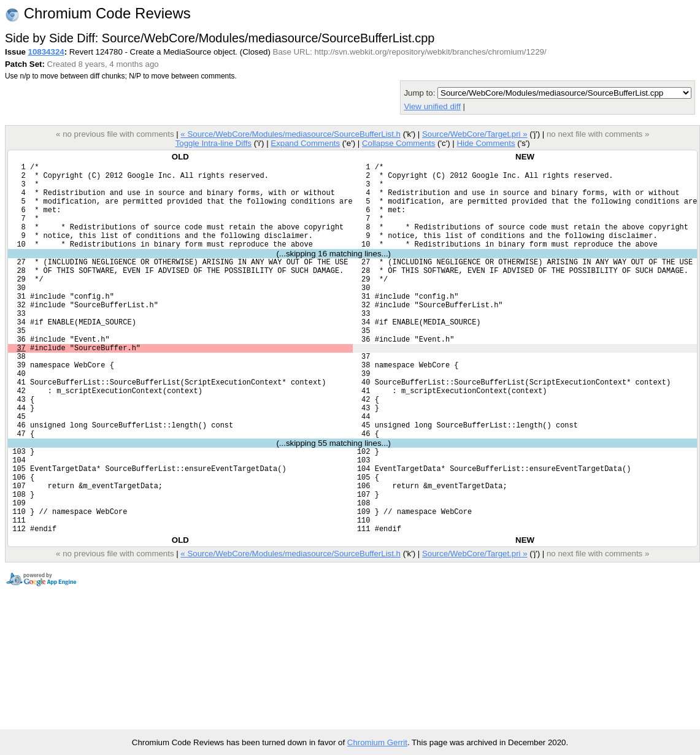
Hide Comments (486, 143)
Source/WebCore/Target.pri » (475, 134)
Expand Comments (305, 143)
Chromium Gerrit (377, 742)
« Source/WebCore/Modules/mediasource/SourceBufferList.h (290, 134)
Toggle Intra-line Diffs (213, 143)
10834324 (46, 52)
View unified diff (432, 106)
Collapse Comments (398, 143)
